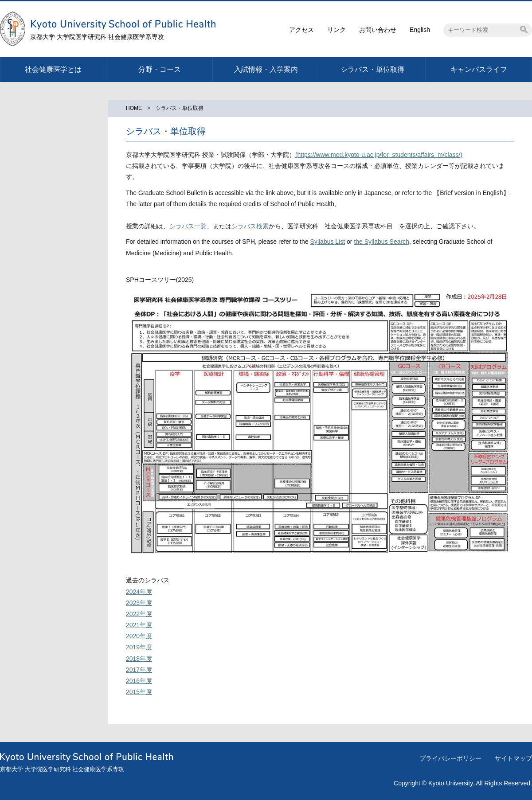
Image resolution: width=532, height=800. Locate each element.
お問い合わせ (378, 30)
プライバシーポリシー (450, 758)
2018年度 (139, 659)
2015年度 (139, 692)
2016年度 (139, 681)
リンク (336, 30)
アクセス (301, 30)
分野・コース (160, 69)
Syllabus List (328, 242)
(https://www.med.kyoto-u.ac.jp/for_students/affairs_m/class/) (379, 155)
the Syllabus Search (381, 242)
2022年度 (139, 614)
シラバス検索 (250, 226)
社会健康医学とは (53, 69)
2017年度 (139, 670)
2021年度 (139, 625)
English (420, 30)
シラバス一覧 (188, 226)
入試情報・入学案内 (266, 69)
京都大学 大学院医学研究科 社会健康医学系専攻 (97, 37)
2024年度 (139, 592)
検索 (524, 29)
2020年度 (139, 636)
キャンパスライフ (479, 69)
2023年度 (139, 603)
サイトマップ (513, 758)
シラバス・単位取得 (372, 69)
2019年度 (139, 647)
